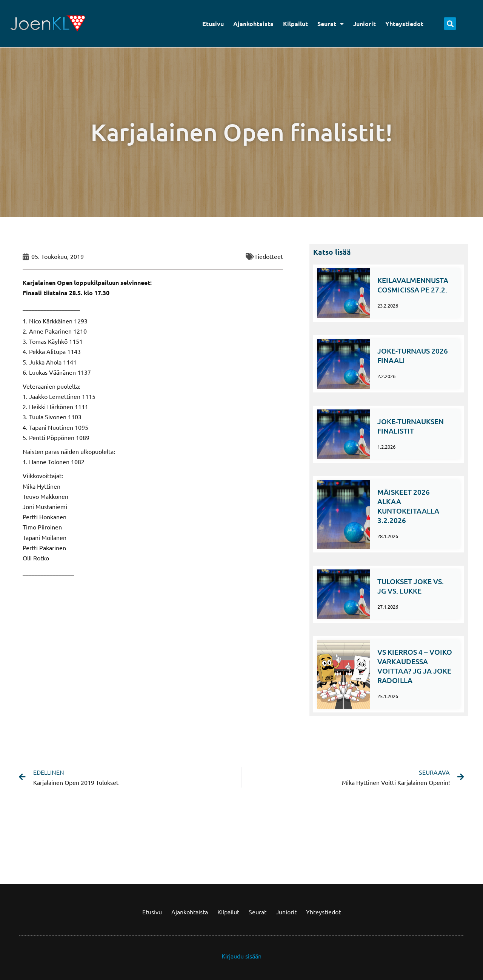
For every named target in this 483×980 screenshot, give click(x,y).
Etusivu (213, 24)
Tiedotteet (269, 256)
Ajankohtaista (253, 24)
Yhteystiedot (404, 24)
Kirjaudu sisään (241, 956)
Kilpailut (295, 24)
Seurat (331, 24)
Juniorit (365, 24)
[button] (450, 24)
